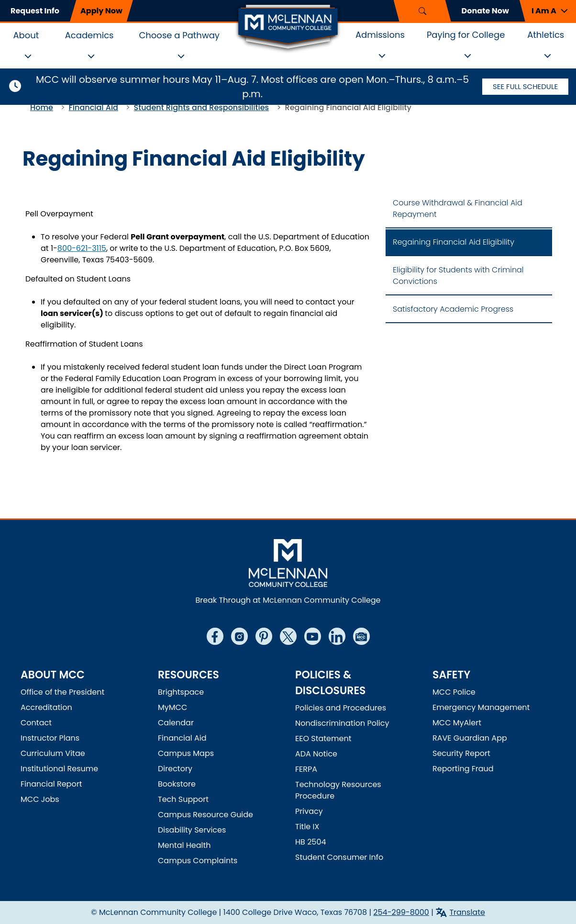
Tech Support (183, 799)
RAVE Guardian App (470, 738)
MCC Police (454, 692)
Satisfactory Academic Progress (453, 309)
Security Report (461, 753)
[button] (548, 11)
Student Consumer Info (339, 857)
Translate (467, 912)
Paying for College (466, 35)
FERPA (306, 769)
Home (42, 107)
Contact (36, 723)
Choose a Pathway (179, 35)
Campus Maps (186, 753)
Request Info (35, 11)
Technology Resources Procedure (338, 790)
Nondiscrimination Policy (342, 723)
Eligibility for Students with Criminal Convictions (458, 276)
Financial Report (51, 784)
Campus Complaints (198, 861)
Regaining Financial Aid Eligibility (454, 242)
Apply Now (101, 11)
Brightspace (181, 692)
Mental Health (184, 845)
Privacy (309, 811)
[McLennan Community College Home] (288, 28)
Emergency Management (481, 707)
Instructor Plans (50, 738)
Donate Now (485, 11)
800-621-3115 (82, 248)
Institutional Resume (59, 769)
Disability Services (192, 830)
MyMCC (172, 707)
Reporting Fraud (463, 769)
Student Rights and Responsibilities (202, 107)
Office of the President (62, 692)
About (26, 35)
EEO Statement (323, 738)
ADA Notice (316, 754)
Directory (175, 769)
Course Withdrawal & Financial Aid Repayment (458, 208)
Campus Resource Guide (205, 815)
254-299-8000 (401, 912)
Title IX (307, 827)
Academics (89, 35)
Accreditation (46, 707)
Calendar (176, 723)
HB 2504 (311, 842)
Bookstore (177, 784)
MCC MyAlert (457, 723)
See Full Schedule (525, 86)
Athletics (546, 35)
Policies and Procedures (341, 708)
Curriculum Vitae (53, 753)
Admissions (380, 35)
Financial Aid (94, 107)
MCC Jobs (40, 799)
